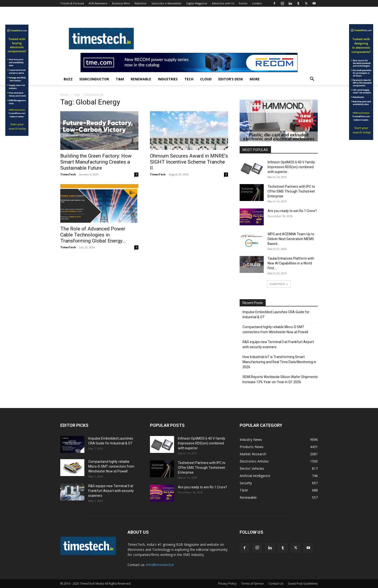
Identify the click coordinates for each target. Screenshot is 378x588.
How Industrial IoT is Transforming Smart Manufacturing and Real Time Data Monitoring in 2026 (279, 362)
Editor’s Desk (231, 79)
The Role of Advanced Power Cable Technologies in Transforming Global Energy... (93, 235)
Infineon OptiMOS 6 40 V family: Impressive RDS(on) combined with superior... (292, 167)
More (255, 79)
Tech (189, 79)
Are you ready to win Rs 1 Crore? (292, 211)
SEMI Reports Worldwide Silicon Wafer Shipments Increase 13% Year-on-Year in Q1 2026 (280, 379)
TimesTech (68, 174)
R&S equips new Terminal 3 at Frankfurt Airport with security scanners (278, 344)
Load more (279, 284)
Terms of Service (252, 584)
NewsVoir (141, 3)
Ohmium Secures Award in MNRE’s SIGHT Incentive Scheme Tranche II (189, 162)
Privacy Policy (227, 584)
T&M (120, 79)
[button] (312, 80)
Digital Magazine (197, 3)
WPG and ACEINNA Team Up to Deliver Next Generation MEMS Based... (291, 239)
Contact (257, 3)
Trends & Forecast (72, 3)
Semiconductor (94, 79)
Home (64, 95)
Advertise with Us (223, 3)
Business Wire (121, 3)
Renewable (141, 79)
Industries (168, 79)
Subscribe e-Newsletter (167, 3)
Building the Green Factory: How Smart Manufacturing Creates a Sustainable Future (96, 162)
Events (243, 3)
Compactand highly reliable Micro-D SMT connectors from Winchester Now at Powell (275, 329)
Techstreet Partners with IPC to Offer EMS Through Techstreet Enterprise (291, 191)
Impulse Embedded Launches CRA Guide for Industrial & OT (276, 315)
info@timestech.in (160, 565)
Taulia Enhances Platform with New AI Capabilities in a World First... (291, 263)
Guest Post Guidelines (303, 584)
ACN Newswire (98, 3)
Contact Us (276, 584)
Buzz (68, 79)
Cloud (206, 79)
